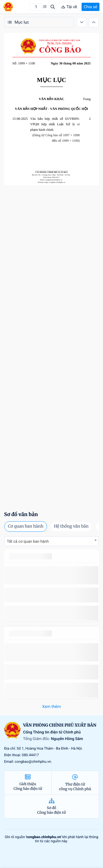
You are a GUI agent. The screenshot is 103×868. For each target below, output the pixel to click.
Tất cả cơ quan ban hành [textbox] (28, 542)
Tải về (69, 7)
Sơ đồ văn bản (21, 514)
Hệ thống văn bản (71, 526)
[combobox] (51, 541)
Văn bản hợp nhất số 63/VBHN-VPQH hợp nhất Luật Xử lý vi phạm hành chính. (55, 124)
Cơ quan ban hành (26, 526)
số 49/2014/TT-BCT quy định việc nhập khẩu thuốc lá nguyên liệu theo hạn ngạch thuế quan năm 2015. (51, 575)
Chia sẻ (91, 7)
